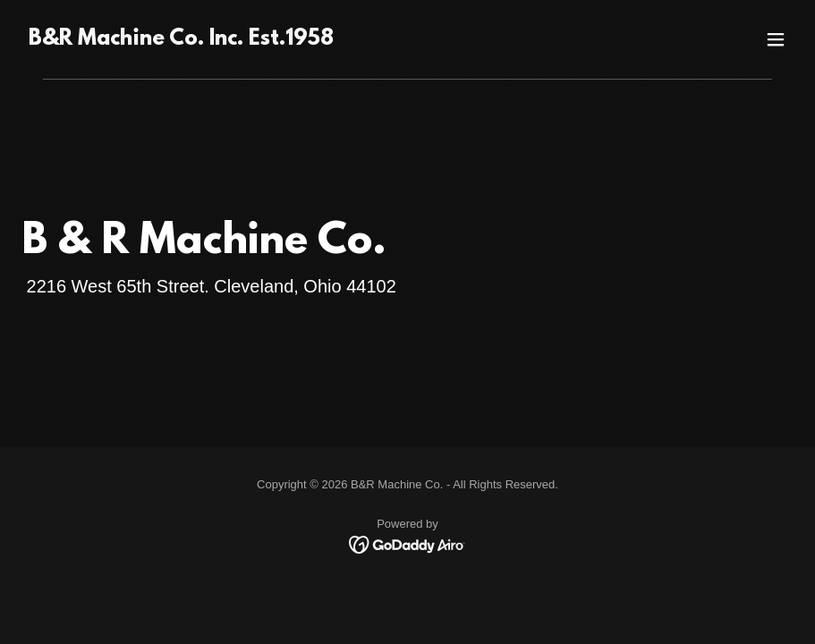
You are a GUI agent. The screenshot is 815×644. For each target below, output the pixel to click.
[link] (181, 40)
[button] (776, 39)
